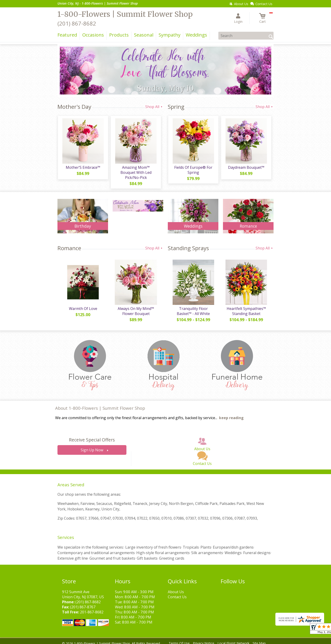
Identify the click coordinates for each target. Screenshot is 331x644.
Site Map (259, 639)
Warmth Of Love (83, 305)
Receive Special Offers (92, 436)
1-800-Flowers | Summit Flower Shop (125, 14)
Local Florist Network (233, 639)
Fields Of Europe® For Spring (193, 170)
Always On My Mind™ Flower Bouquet (136, 307)
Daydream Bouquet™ (246, 168)
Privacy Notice (204, 639)
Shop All (154, 107)
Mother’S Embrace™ (83, 168)
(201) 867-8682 (77, 23)
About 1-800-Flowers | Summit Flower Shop (100, 404)
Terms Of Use (179, 639)
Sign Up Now (92, 446)
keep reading (231, 414)
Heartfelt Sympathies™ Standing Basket (246, 307)
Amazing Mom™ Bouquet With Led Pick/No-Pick (136, 170)
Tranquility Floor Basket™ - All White (193, 307)
